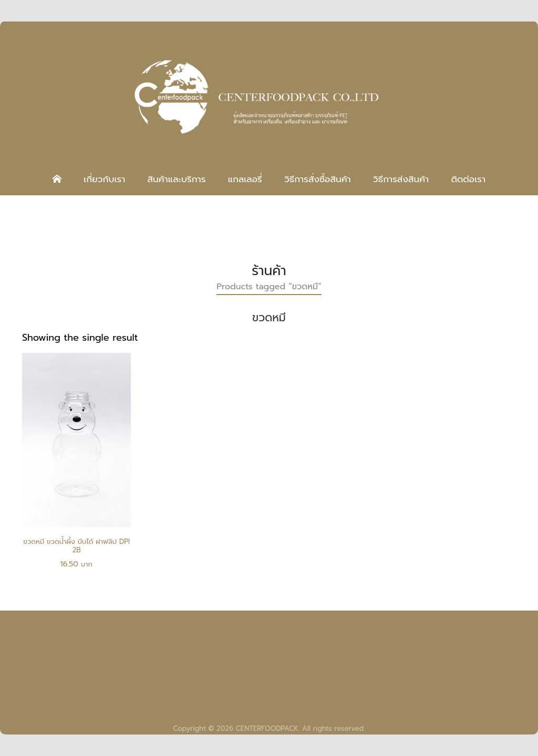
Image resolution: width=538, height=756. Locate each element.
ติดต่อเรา (468, 179)
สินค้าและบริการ (176, 179)
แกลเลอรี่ (245, 179)
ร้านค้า (269, 271)
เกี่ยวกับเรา (104, 179)
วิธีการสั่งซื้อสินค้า (318, 179)
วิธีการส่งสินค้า (401, 179)
